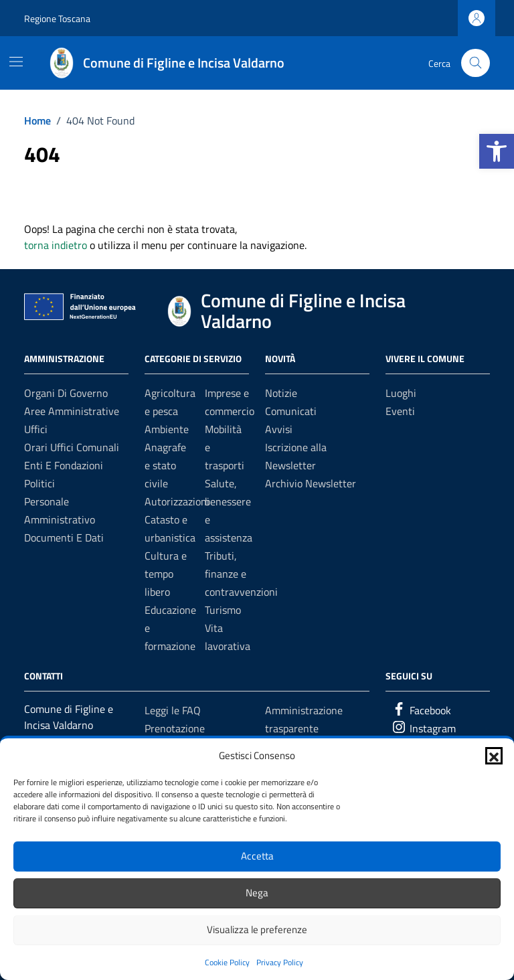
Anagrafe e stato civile (165, 465)
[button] (497, 151)
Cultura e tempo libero (166, 574)
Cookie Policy (227, 962)
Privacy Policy (280, 962)
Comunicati (291, 411)
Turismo (223, 610)
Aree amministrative (72, 411)
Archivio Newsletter (311, 483)
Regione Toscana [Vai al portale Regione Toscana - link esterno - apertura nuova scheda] (57, 18)
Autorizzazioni (177, 501)
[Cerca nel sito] (476, 63)
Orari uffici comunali (72, 447)
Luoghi (401, 393)
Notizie (281, 393)
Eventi (400, 411)
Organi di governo (66, 393)
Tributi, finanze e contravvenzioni (241, 574)
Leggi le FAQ (173, 710)
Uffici (36, 429)
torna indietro (56, 245)
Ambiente (167, 429)
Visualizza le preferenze (257, 929)
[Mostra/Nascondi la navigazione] (16, 62)
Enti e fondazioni (64, 465)
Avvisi (279, 429)
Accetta (257, 856)
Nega (257, 893)
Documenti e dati (64, 538)
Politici (39, 483)
